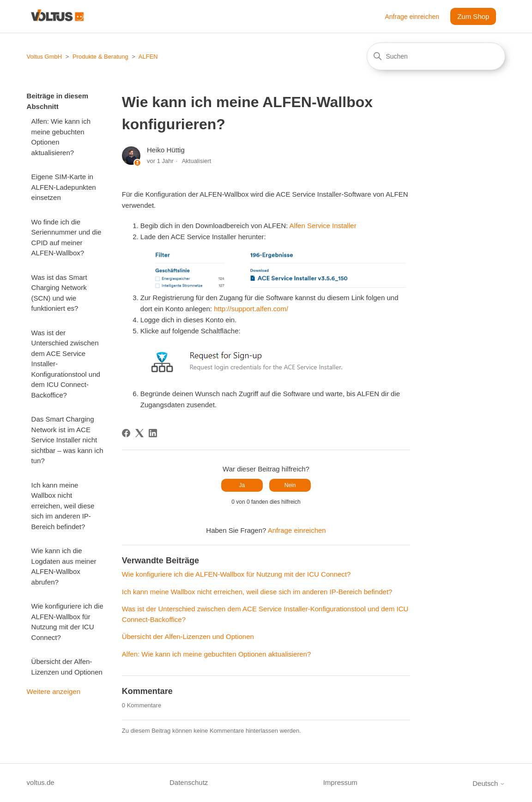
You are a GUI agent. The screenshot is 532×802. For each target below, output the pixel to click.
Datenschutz (189, 782)
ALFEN (148, 57)
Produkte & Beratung (100, 57)
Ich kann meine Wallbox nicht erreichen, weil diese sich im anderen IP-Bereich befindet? (63, 506)
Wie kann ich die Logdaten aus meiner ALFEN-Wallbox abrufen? (64, 566)
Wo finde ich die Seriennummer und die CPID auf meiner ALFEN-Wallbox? (66, 238)
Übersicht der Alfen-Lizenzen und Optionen (67, 667)
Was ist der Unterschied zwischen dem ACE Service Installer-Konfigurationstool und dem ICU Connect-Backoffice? (66, 364)
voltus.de (41, 782)
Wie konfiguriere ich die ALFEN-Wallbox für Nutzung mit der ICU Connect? (67, 622)
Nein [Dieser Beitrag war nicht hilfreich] (290, 485)
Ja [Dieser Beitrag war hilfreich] (242, 485)
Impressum (340, 782)
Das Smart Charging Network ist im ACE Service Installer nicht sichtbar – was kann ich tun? (67, 440)
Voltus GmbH (45, 57)
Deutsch (489, 783)
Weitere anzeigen (54, 691)
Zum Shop (473, 16)
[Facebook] (126, 433)
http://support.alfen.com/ (251, 309)
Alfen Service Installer (323, 226)
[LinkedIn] (153, 433)
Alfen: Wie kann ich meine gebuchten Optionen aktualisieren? (61, 137)
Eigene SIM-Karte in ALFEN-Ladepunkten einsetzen (64, 187)
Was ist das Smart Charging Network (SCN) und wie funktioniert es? (59, 293)
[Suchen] (436, 56)
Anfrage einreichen (412, 17)
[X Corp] (139, 433)
